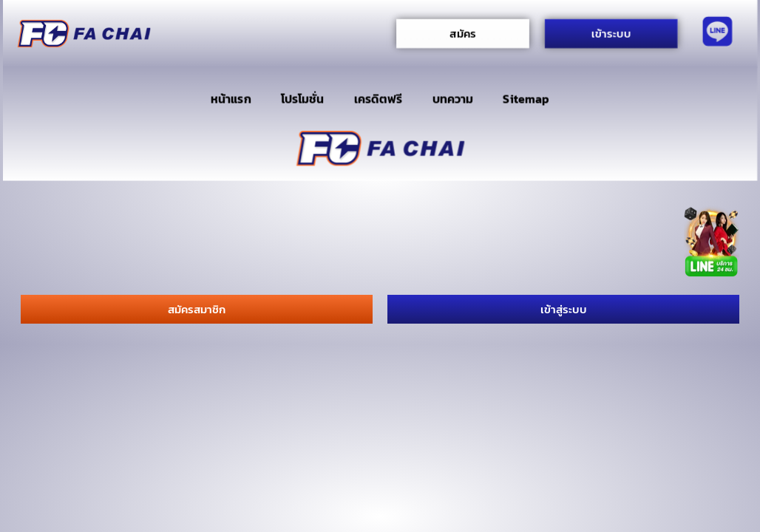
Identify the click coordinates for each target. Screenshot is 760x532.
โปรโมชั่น (303, 99)
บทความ (453, 99)
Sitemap (526, 99)
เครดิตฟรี (379, 99)
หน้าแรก (231, 99)
